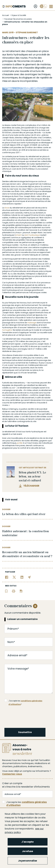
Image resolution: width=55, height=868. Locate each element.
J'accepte (27, 842)
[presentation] (27, 716)
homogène (7, 330)
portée (20, 443)
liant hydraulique (32, 235)
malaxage (32, 323)
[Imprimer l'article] (14, 591)
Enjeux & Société (19, 15)
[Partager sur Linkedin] (22, 577)
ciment (18, 235)
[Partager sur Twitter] (14, 577)
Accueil (5, 15)
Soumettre (25, 732)
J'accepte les (24, 804)
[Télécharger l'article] (21, 591)
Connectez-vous (12, 774)
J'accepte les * (23, 701)
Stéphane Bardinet (27, 32)
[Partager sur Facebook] (7, 577)
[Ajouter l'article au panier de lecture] (6, 591)
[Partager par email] (29, 577)
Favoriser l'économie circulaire (18, 19)
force (7, 208)
